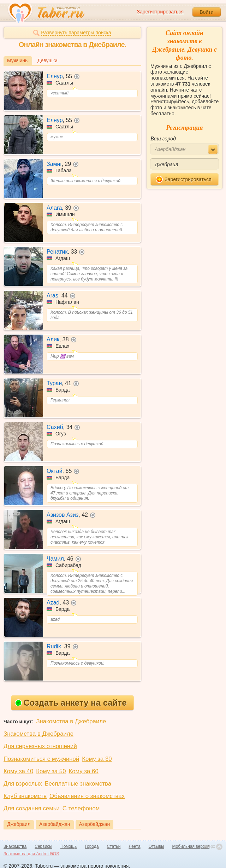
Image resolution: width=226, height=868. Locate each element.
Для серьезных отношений (40, 746)
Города (92, 846)
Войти (206, 12)
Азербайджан (55, 824)
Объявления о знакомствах (87, 796)
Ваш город (163, 138)
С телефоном (81, 808)
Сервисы (43, 846)
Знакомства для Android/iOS (31, 854)
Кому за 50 (51, 771)
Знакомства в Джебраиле (71, 721)
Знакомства (15, 846)
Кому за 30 (97, 759)
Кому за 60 (84, 771)
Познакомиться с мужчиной (41, 759)
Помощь (69, 846)
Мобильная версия (191, 846)
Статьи (114, 846)
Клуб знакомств (25, 796)
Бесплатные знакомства (78, 784)
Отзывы (156, 846)
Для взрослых (23, 784)
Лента (134, 846)
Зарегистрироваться (160, 12)
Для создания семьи (32, 808)
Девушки (47, 60)
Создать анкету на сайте (71, 703)
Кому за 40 (18, 771)
